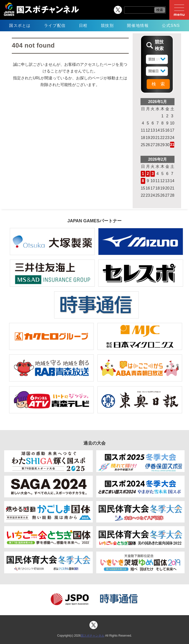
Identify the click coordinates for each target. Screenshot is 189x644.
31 (172, 145)
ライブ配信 (55, 26)
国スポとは (20, 26)
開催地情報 (138, 26)
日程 (83, 26)
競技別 (107, 26)
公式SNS (171, 26)
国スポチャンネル (93, 636)
